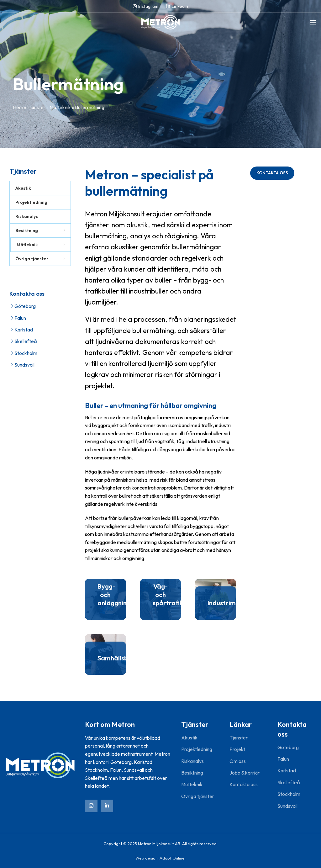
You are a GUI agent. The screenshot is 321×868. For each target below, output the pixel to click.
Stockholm (26, 353)
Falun (20, 318)
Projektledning (197, 749)
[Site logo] (160, 22)
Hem (18, 107)
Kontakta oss (272, 173)
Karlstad (24, 330)
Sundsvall (24, 365)
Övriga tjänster (198, 796)
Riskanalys (192, 761)
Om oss (238, 761)
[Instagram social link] (146, 6)
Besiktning (192, 773)
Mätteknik (60, 107)
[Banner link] (105, 599)
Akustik (189, 738)
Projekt (237, 749)
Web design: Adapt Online (160, 858)
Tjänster (36, 107)
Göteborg (25, 306)
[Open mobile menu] (313, 22)
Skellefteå (26, 341)
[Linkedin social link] (177, 6)
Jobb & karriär (245, 773)
